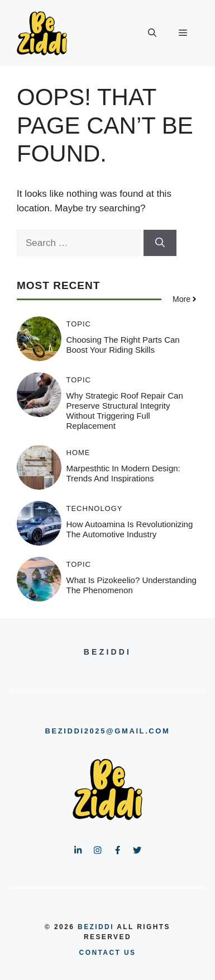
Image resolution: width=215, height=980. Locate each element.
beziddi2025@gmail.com (107, 731)
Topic (79, 324)
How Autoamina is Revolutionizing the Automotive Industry (130, 529)
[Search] (160, 243)
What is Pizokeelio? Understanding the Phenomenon (132, 585)
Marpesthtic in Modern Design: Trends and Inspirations (123, 473)
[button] (152, 34)
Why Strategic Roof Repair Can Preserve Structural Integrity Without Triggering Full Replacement (125, 411)
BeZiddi (96, 927)
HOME (78, 453)
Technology (95, 508)
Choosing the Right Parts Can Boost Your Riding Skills (123, 345)
